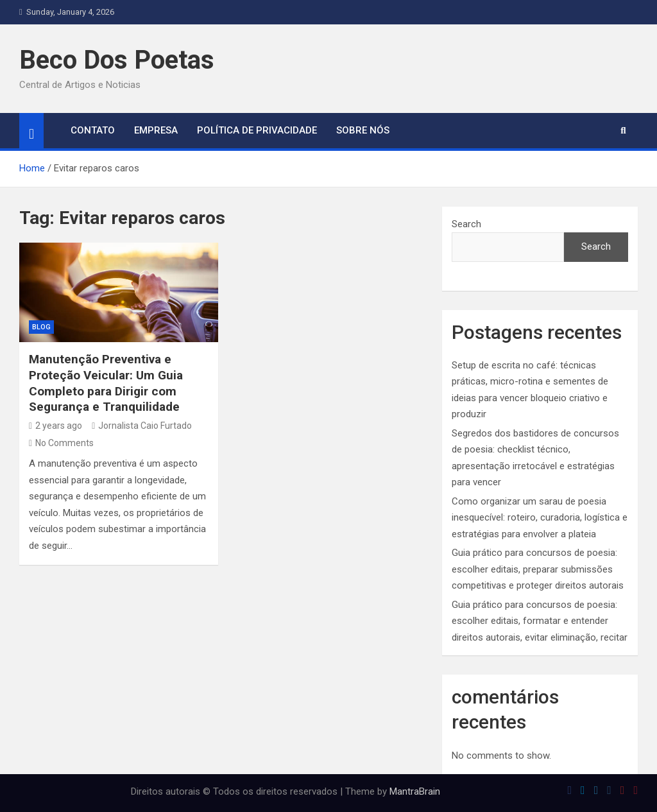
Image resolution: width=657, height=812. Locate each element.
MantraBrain (415, 791)
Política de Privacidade (257, 130)
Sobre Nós (363, 130)
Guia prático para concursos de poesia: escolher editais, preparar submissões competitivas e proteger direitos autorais (538, 569)
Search (466, 224)
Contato (93, 130)
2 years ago (55, 426)
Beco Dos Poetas (117, 60)
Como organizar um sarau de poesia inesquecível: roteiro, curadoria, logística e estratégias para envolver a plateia (540, 518)
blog (41, 327)
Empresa (156, 130)
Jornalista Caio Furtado (142, 426)
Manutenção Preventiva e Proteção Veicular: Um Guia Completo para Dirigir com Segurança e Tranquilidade (106, 383)
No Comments (64, 443)
